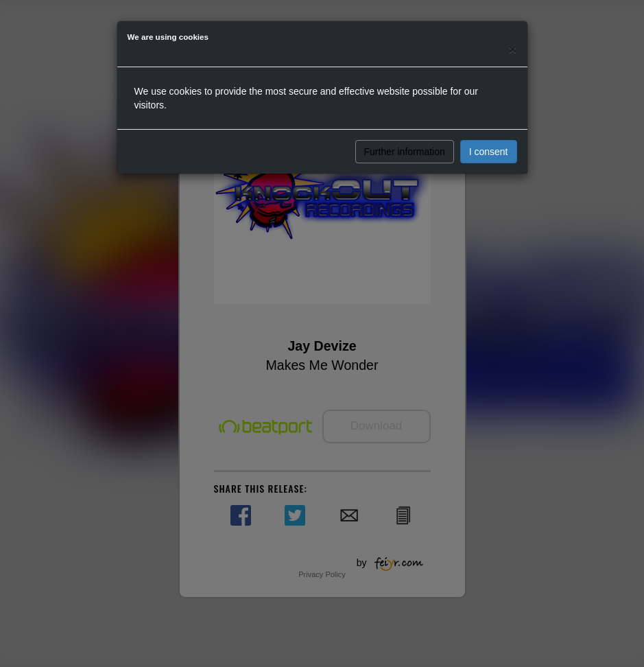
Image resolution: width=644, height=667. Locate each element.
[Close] (512, 49)
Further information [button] (405, 152)
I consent (489, 152)
